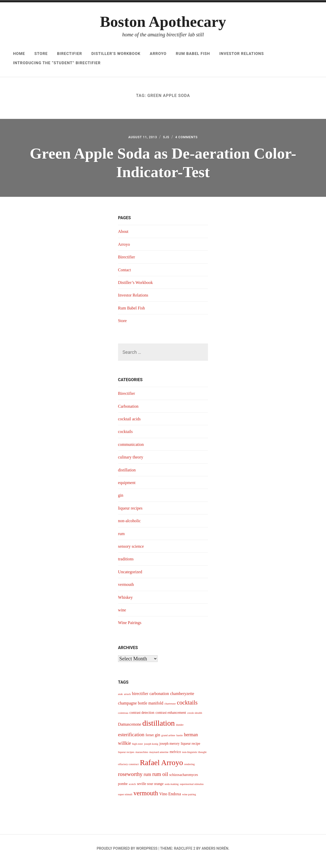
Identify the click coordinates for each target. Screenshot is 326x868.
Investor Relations (242, 54)
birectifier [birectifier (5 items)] (140, 699)
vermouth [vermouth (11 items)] (146, 799)
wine (123, 616)
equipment (128, 488)
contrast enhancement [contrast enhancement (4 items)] (171, 718)
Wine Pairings (131, 628)
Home (19, 54)
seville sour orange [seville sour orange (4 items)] (150, 789)
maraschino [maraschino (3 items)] (142, 758)
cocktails (126, 437)
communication (133, 450)
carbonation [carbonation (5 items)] (159, 699)
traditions (127, 564)
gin (121, 501)
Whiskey (126, 603)
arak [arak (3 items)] (120, 699)
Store (41, 54)
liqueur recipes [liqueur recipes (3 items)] (126, 758)
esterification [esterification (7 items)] (131, 740)
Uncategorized (132, 577)
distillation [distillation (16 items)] (158, 729)
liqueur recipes (132, 513)
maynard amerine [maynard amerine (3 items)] (159, 758)
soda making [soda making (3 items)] (172, 789)
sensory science (133, 552)
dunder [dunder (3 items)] (180, 730)
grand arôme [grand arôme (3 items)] (168, 741)
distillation (128, 475)
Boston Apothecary (163, 22)
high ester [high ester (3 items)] (138, 750)
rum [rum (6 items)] (147, 780)
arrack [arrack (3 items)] (127, 699)
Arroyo (158, 54)
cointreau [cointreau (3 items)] (123, 718)
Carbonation (130, 412)
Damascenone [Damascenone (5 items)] (130, 730)
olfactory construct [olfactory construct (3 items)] (128, 770)
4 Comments (191, 140)
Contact (125, 275)
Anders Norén (215, 854)
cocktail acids (131, 424)
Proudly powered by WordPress (127, 854)
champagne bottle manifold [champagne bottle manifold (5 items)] (141, 709)
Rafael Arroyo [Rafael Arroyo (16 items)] (162, 768)
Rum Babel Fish (193, 54)
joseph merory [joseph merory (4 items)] (169, 749)
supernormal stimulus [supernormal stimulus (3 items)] (192, 789)
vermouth (127, 590)
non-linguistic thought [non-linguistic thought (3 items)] (194, 758)
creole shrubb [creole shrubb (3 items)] (195, 718)
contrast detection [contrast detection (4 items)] (142, 718)
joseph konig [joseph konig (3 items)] (151, 750)
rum (122, 539)
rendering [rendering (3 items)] (189, 770)
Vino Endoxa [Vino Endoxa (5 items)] (170, 800)
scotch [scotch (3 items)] (132, 789)
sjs (167, 140)
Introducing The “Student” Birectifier (57, 63)
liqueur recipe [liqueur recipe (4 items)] (191, 749)
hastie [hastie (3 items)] (180, 741)
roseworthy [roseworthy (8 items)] (130, 780)
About (124, 237)
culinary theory (132, 463)
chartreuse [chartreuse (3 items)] (170, 709)
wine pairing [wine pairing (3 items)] (189, 800)
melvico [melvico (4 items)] (175, 758)
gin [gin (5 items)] (158, 740)
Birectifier (70, 54)
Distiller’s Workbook (116, 54)
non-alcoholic (131, 526)
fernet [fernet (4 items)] (150, 740)
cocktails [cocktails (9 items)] (187, 708)
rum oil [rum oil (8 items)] (160, 780)
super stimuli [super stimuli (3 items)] (125, 800)
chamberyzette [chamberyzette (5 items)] (182, 699)
